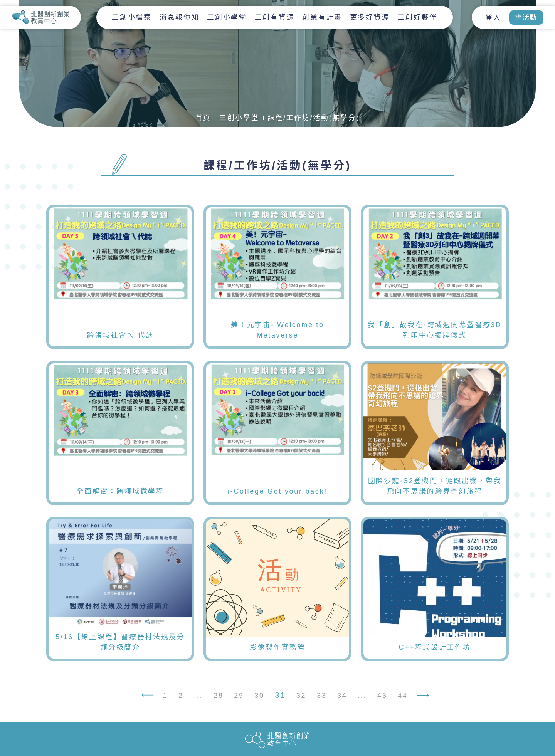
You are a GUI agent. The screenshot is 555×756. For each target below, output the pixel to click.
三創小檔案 (132, 17)
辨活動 (526, 18)
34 (342, 696)
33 (322, 696)
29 (239, 696)
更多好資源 (370, 17)
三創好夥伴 (417, 17)
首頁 (203, 118)
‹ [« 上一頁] (145, 697)
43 (382, 696)
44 (403, 696)
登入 (493, 18)
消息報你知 (180, 17)
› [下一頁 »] (426, 697)
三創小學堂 (227, 17)
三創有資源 (275, 17)
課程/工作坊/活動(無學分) (314, 118)
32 (301, 696)
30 (259, 696)
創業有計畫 (322, 17)
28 (218, 696)
